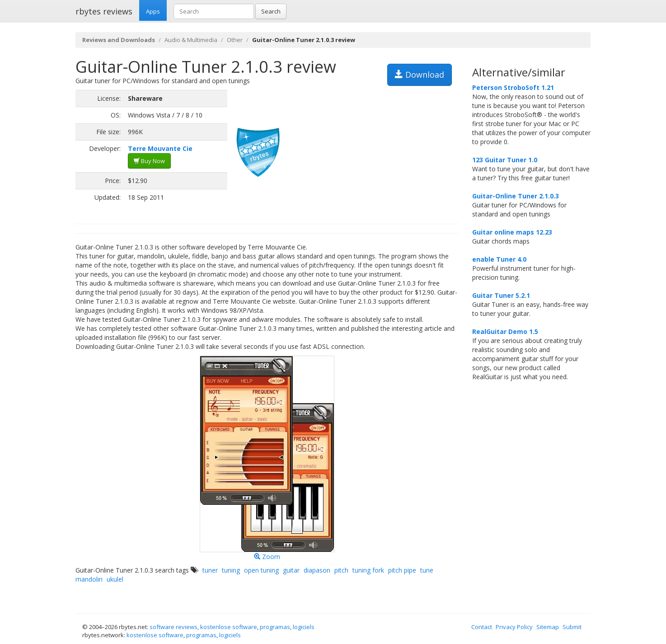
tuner (210, 570)
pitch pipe (402, 570)
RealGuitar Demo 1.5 (505, 331)
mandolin (89, 579)
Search (271, 11)
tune (427, 570)
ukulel (115, 579)
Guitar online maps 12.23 (512, 232)
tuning (231, 570)
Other (235, 40)
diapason (317, 570)
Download (420, 75)
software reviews (174, 627)
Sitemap (548, 627)
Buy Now (149, 161)
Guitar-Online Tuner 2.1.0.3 (516, 196)
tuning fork (368, 570)
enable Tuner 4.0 (499, 259)
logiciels (304, 627)
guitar (291, 570)
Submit (572, 627)
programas (275, 627)
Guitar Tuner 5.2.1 (501, 295)
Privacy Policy (514, 627)
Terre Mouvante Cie (160, 148)
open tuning (261, 570)
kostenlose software (229, 627)
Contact (482, 627)
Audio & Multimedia (191, 40)
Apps (153, 11)
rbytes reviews (104, 11)
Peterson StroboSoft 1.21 (513, 87)
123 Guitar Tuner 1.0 (505, 160)
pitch (341, 570)
